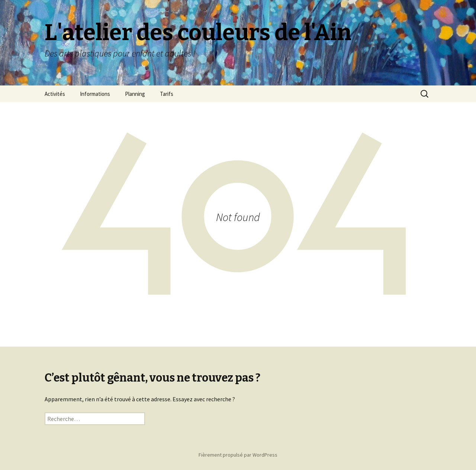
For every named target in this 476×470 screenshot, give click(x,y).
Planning (135, 94)
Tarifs (167, 94)
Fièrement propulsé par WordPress (238, 455)
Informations (95, 94)
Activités (55, 94)
